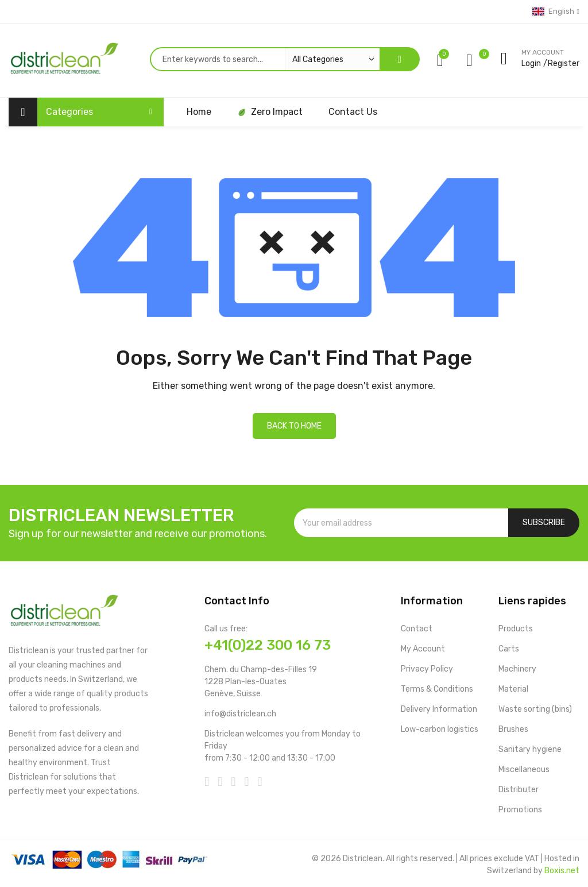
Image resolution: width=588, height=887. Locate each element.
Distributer (519, 790)
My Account (423, 649)
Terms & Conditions (437, 689)
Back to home (294, 426)
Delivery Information (439, 709)
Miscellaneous (524, 770)
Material (513, 689)
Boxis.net (562, 871)
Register (564, 63)
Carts (509, 649)
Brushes (513, 729)
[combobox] (265, 59)
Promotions (520, 810)
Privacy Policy (427, 669)
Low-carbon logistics (440, 729)
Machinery (517, 669)
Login (531, 63)
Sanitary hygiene (530, 749)
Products (516, 629)
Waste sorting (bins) (535, 709)
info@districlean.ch (240, 714)
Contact (417, 629)
